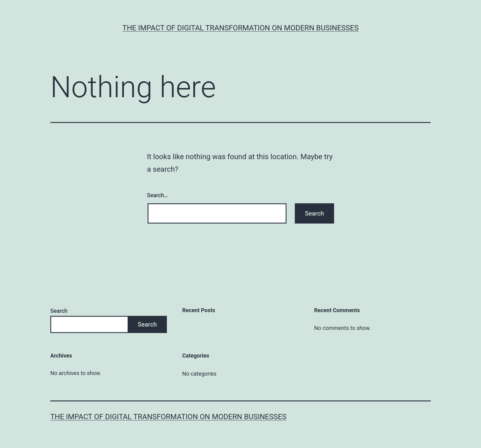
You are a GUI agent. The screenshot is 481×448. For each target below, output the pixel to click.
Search (59, 311)
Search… (158, 195)
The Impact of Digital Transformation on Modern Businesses (240, 28)
